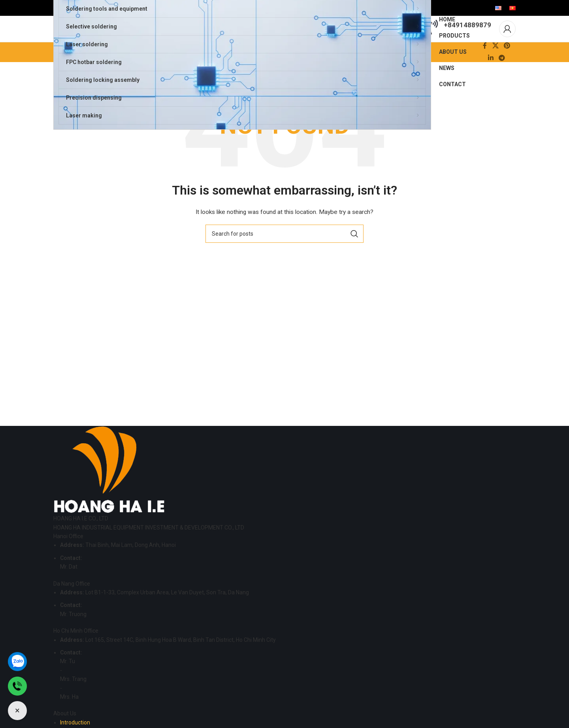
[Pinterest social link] (507, 62)
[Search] (284, 250)
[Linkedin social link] (491, 74)
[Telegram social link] (502, 74)
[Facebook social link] (485, 62)
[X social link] (495, 62)
